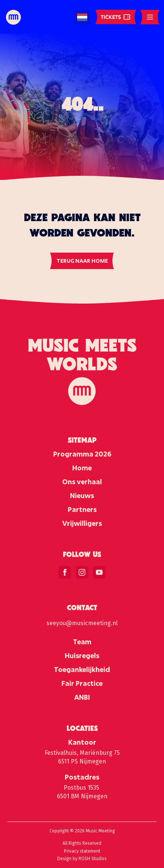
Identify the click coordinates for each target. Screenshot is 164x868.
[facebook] (65, 572)
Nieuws (82, 495)
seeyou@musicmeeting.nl (82, 623)
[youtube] (99, 572)
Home (82, 468)
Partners (82, 509)
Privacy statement (82, 851)
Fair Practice (82, 683)
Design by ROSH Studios (82, 859)
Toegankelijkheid (82, 669)
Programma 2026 (82, 454)
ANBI (82, 697)
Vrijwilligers (82, 523)
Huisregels (82, 655)
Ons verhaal (82, 482)
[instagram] (82, 572)
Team (82, 642)
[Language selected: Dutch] (82, 17)
